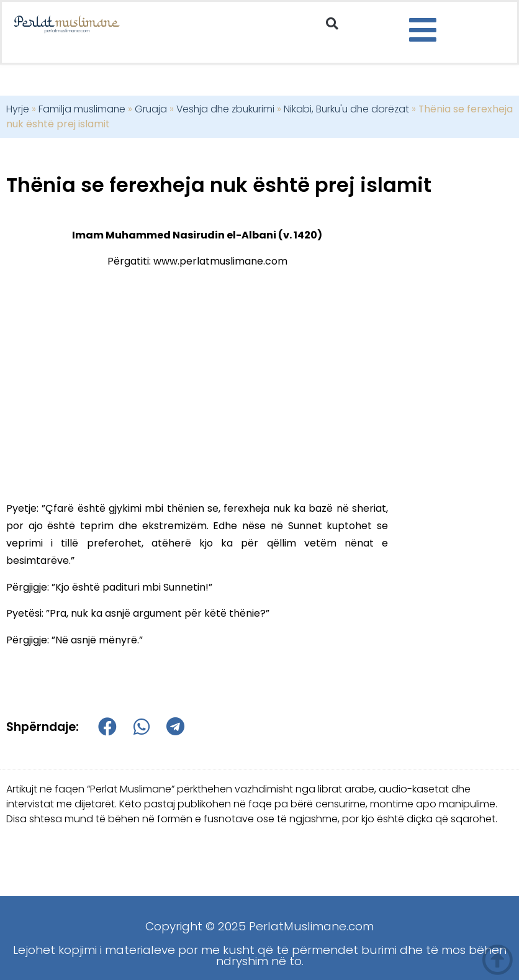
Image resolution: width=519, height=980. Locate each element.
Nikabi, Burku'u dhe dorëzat (346, 109)
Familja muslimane (82, 109)
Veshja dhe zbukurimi (225, 109)
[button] (332, 24)
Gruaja (151, 109)
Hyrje (18, 109)
